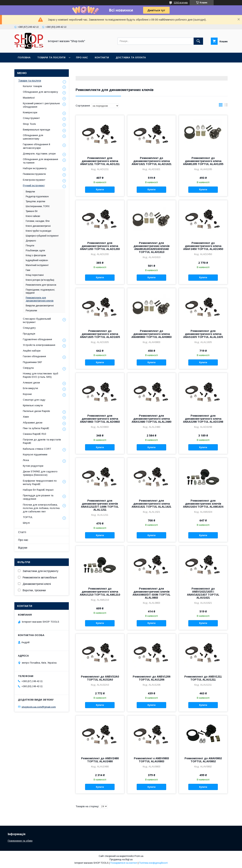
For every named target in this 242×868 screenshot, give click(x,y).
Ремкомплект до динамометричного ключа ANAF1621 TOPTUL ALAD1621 (152, 161)
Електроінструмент (34, 180)
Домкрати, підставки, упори (39, 154)
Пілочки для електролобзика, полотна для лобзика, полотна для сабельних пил (41, 508)
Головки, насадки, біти (38, 221)
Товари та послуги (51, 57)
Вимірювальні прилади (36, 130)
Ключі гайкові (33, 216)
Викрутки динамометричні (40, 306)
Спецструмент (31, 118)
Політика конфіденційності (153, 863)
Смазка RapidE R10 (34, 434)
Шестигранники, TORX (38, 206)
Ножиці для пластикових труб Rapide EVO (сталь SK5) (41, 375)
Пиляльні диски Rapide (36, 411)
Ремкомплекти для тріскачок (41, 285)
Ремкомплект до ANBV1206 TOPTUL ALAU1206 (152, 678)
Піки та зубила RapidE (36, 428)
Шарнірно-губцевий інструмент (42, 236)
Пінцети (30, 246)
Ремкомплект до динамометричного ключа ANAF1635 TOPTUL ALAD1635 (100, 334)
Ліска (26, 460)
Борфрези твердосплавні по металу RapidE (40, 482)
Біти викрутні (30, 388)
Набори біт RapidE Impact (38, 490)
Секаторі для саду (34, 400)
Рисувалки (31, 311)
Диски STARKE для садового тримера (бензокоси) (40, 473)
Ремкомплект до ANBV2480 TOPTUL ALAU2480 (100, 760)
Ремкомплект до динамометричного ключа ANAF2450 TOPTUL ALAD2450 (203, 246)
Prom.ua (139, 856)
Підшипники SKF (33, 362)
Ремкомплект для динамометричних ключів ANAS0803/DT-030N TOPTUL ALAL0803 (152, 593)
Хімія (26, 417)
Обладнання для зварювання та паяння (40, 161)
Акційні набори (32, 351)
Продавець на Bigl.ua (121, 860)
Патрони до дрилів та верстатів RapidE (42, 441)
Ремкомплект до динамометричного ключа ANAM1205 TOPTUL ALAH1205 (203, 161)
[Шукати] (198, 41)
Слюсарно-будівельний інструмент (37, 320)
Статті (22, 532)
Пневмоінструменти (34, 174)
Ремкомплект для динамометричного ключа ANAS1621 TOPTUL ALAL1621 (151, 504)
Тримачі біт (32, 211)
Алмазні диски (31, 383)
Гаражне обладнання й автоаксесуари (36, 146)
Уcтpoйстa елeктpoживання (39, 345)
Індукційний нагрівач (37, 260)
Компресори (30, 112)
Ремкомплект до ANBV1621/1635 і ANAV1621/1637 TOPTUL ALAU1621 (203, 593)
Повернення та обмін (20, 841)
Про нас (82, 57)
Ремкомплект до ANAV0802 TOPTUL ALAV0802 (203, 760)
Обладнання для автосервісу (40, 92)
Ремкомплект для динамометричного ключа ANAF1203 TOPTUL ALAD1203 (100, 246)
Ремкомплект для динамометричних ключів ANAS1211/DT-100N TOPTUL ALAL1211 (100, 505)
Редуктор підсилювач (37, 197)
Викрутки (30, 192)
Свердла (28, 368)
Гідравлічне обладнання (37, 339)
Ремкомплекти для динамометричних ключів (40, 299)
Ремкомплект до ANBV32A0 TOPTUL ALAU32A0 (100, 678)
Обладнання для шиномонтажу (33, 137)
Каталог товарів (32, 86)
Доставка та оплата (131, 57)
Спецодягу (29, 328)
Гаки (28, 270)
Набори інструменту (35, 168)
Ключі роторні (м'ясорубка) (40, 280)
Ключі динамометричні (38, 226)
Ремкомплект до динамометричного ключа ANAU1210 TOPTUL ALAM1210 (100, 592)
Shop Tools (29, 124)
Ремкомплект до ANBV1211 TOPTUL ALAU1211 (203, 678)
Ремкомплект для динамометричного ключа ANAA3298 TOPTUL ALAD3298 (203, 419)
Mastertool (29, 98)
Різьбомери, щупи (35, 251)
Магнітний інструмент (37, 265)
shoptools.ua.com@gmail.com (39, 707)
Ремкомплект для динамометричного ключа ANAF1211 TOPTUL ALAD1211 (100, 161)
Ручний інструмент (34, 185)
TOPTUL (28, 517)
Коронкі (27, 394)
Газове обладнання (34, 356)
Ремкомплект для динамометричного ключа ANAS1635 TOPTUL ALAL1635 (203, 334)
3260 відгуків (181, 3)
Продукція (29, 334)
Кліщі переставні (35, 275)
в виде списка (226, 106)
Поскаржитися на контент (124, 863)
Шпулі (26, 523)
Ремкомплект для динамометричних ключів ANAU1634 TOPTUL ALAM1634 (203, 504)
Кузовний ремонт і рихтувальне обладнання (41, 105)
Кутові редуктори (33, 466)
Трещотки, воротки (35, 201)
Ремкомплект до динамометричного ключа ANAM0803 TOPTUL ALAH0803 (152, 334)
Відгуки (23, 548)
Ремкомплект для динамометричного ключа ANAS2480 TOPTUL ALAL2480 (151, 419)
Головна (24, 57)
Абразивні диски (33, 423)
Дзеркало (31, 241)
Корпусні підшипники (35, 454)
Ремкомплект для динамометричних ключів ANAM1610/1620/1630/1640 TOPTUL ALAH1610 (152, 247)
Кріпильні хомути (33, 405)
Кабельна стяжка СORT (37, 449)
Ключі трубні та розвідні (38, 231)
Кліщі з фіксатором (36, 255)
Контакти (102, 57)
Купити (100, 190)
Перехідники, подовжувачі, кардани (40, 291)
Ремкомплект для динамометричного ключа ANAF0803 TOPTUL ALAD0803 (100, 419)
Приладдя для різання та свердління (38, 497)
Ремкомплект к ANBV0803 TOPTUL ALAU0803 (151, 760)
